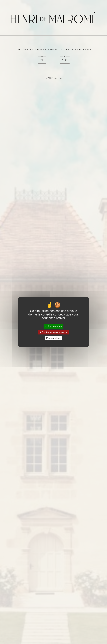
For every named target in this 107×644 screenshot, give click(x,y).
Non (65, 60)
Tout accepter (53, 326)
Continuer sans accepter (53, 332)
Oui (42, 60)
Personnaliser (54, 338)
